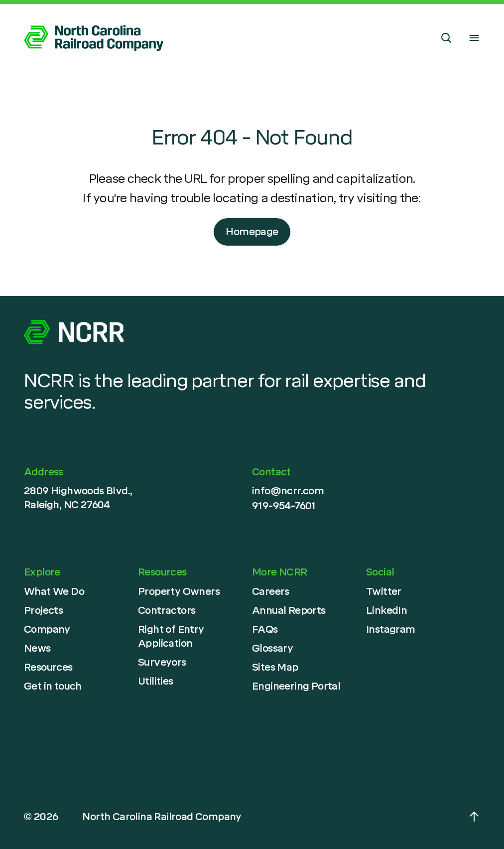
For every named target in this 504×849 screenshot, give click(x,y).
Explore (42, 572)
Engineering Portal (296, 686)
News (37, 648)
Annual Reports (289, 610)
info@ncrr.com (288, 491)
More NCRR (280, 572)
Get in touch (53, 686)
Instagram (391, 629)
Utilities (156, 681)
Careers (271, 591)
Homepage (252, 232)
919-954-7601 (284, 506)
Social (380, 572)
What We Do (54, 591)
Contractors (167, 610)
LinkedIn (386, 610)
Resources (48, 667)
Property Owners (179, 591)
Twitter (384, 591)
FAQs (265, 629)
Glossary (272, 648)
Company (47, 629)
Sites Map (275, 667)
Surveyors (162, 662)
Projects (43, 610)
